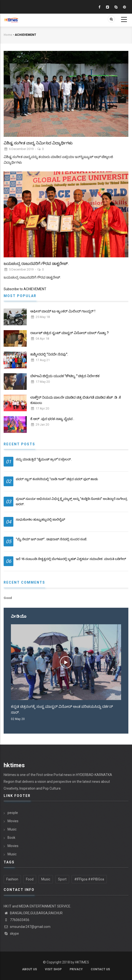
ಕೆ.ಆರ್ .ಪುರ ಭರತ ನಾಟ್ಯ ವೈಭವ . (52, 419)
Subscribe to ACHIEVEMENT (25, 289)
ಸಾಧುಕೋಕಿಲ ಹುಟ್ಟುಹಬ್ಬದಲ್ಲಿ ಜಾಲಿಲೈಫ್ (40, 519)
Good (8, 598)
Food (30, 879)
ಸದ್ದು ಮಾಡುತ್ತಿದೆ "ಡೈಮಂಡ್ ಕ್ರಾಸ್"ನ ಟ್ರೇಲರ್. (44, 459)
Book (11, 838)
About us (29, 969)
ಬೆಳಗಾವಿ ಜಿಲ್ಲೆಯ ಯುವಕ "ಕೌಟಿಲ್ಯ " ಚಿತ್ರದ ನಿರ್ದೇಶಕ (65, 376)
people (13, 813)
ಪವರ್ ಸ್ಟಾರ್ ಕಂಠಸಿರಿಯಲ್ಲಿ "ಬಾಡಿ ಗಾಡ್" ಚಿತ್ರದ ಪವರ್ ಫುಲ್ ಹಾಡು (57, 479)
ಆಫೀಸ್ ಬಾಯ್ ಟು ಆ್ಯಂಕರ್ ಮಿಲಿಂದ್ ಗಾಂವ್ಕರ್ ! (63, 311)
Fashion (12, 879)
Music (12, 829)
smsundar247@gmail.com (27, 927)
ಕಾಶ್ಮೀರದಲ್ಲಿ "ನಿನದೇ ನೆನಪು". (49, 354)
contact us (100, 969)
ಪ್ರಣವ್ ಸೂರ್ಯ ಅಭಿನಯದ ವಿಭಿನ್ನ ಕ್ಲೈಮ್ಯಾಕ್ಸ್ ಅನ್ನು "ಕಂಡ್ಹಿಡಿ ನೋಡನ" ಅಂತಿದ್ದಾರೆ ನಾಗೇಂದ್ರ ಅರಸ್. (72, 501)
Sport (62, 879)
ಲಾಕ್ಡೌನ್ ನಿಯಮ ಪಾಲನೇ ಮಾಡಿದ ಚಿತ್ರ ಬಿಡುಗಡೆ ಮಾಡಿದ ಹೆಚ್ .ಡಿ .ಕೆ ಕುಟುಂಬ (76, 400)
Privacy (76, 969)
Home (8, 35)
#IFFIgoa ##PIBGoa (89, 879)
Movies (13, 821)
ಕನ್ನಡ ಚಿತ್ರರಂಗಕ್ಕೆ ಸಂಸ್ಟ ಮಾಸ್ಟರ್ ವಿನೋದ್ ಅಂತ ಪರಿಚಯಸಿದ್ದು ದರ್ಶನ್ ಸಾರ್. (62, 709)
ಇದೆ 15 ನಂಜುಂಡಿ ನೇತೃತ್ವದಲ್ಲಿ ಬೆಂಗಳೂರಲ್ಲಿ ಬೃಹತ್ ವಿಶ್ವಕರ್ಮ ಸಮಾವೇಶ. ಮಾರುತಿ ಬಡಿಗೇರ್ (71, 559)
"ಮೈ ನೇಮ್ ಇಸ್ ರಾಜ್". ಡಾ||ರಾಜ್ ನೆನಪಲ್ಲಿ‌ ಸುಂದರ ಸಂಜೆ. (52, 539)
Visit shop (53, 969)
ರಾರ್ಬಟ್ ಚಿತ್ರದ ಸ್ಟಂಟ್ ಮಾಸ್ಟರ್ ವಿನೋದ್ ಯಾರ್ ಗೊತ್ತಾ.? (70, 333)
